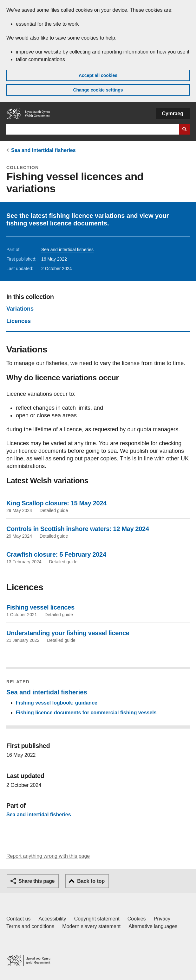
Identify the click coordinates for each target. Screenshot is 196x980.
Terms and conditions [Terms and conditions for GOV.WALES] (30, 926)
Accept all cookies (98, 75)
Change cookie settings (98, 90)
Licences (19, 321)
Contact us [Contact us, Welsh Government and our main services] (18, 919)
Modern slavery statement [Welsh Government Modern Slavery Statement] (91, 926)
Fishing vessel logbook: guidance (57, 703)
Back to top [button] (91, 881)
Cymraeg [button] (173, 114)
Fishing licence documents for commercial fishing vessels (86, 713)
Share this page (36, 881)
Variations (20, 309)
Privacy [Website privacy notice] (162, 919)
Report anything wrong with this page (48, 856)
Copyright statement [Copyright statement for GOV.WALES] (97, 919)
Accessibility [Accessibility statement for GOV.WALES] (52, 919)
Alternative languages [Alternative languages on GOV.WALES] (153, 926)
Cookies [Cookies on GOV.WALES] (137, 919)
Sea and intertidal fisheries (43, 150)
